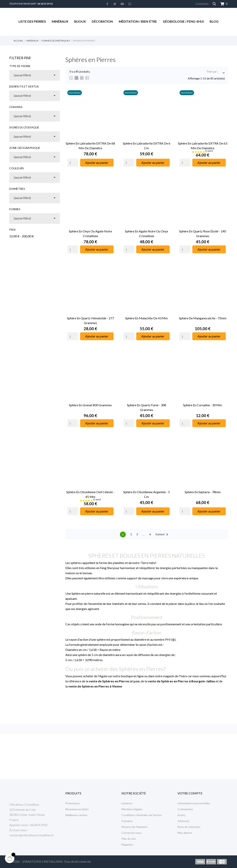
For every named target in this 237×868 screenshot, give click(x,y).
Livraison (127, 803)
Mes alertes (185, 833)
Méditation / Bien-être (138, 21)
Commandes (185, 809)
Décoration (102, 21)
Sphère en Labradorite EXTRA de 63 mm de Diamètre (203, 146)
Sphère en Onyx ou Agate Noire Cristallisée (90, 234)
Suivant (162, 534)
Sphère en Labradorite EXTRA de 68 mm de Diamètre (90, 146)
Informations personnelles (194, 803)
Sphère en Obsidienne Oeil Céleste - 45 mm (90, 494)
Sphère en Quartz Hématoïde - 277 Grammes (90, 320)
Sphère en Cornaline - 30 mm (203, 405)
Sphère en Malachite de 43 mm (146, 318)
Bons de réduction (189, 827)
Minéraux (60, 21)
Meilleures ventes (76, 815)
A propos (127, 821)
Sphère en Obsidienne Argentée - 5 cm (147, 494)
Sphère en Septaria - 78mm (203, 492)
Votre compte (190, 793)
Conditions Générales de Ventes (142, 815)
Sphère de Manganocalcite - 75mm (203, 318)
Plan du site (129, 839)
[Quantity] (73, 163)
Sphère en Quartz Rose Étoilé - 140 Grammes (203, 234)
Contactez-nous (131, 833)
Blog (214, 21)
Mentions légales (132, 809)
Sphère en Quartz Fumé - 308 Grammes (147, 407)
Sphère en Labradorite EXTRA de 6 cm (147, 146)
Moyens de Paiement (134, 827)
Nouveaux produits (77, 809)
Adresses (183, 821)
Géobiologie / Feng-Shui (183, 21)
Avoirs (181, 815)
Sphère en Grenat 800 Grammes (90, 405)
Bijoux (80, 21)
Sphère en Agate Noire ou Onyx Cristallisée (147, 234)
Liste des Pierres (32, 21)
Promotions (73, 803)
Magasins (127, 845)
